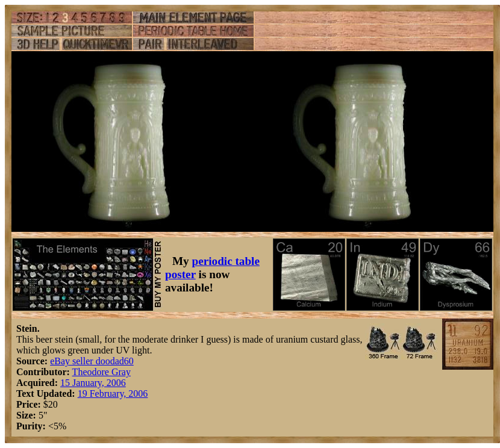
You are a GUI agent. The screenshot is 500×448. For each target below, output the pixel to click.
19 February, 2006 (113, 394)
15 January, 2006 (93, 383)
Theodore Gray (102, 372)
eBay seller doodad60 (92, 361)
